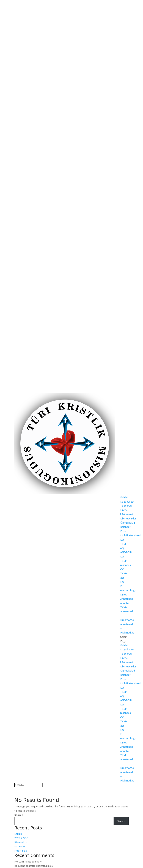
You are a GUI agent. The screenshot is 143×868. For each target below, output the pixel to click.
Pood (123, 531)
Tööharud (126, 506)
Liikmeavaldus (128, 518)
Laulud (18, 834)
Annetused (126, 599)
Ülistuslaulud (128, 523)
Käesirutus (20, 842)
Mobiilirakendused (131, 535)
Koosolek (20, 846)
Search (19, 815)
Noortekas (21, 851)
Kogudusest (127, 502)
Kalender (125, 527)
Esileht (124, 497)
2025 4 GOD (21, 838)
